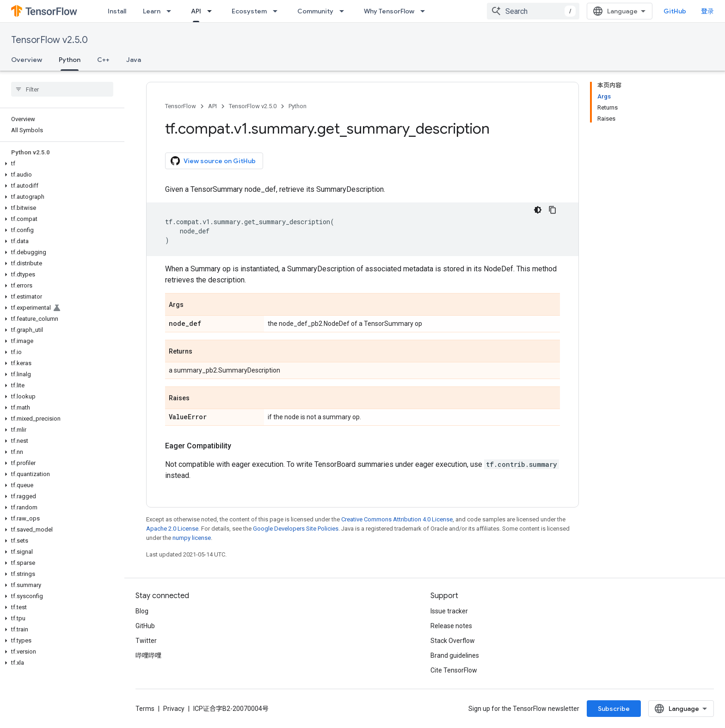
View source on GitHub (213, 161)
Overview (27, 60)
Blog (142, 611)
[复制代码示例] (553, 210)
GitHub (675, 11)
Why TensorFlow (389, 11)
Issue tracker (449, 611)
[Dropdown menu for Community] (344, 11)
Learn (152, 11)
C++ (103, 60)
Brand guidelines (455, 655)
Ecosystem (249, 11)
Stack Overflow (453, 641)
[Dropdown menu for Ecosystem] (278, 11)
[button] (60, 164)
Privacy (174, 709)
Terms (145, 709)
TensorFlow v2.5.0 (49, 40)
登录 (707, 11)
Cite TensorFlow (454, 670)
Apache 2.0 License (172, 529)
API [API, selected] (196, 11)
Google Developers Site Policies (296, 529)
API (212, 106)
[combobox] (533, 11)
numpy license (192, 538)
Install (117, 11)
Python (298, 106)
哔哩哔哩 (148, 655)
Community (315, 11)
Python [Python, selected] (70, 60)
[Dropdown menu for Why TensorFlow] (425, 11)
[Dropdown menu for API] (212, 11)
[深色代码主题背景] (538, 210)
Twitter (146, 641)
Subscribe (614, 709)
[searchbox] (62, 89)
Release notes (451, 626)
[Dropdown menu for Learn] (172, 11)
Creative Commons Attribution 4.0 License (397, 519)
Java (134, 60)
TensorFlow (181, 106)
